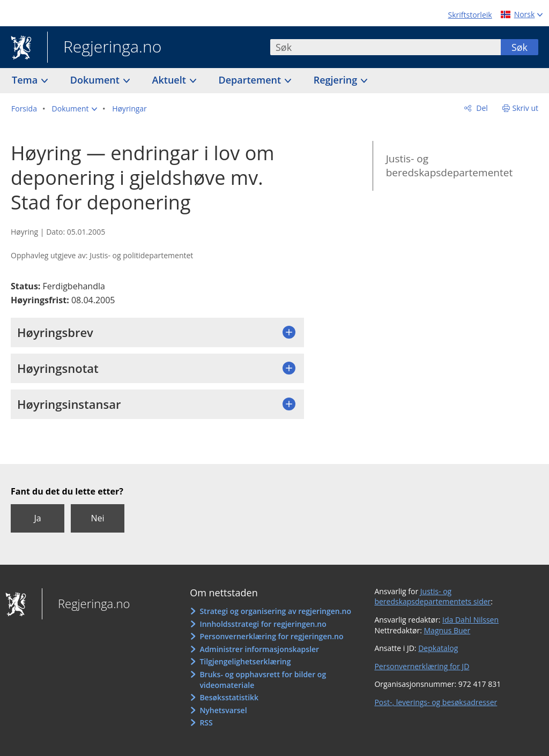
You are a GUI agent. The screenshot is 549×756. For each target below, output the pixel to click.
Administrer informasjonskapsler (259, 649)
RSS (206, 723)
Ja (37, 518)
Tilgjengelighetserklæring (245, 661)
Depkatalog (438, 648)
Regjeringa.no (104, 48)
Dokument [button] (96, 80)
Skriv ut (526, 108)
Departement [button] (251, 80)
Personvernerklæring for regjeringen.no (271, 636)
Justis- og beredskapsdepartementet (449, 166)
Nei (97, 518)
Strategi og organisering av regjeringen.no (275, 611)
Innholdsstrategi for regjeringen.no (263, 624)
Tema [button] (26, 80)
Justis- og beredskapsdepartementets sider (432, 597)
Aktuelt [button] (170, 80)
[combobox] (385, 47)
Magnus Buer (447, 630)
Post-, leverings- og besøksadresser (436, 702)
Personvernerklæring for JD (422, 666)
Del (481, 108)
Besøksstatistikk (229, 697)
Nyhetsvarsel (223, 710)
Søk (520, 47)
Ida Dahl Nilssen (470, 620)
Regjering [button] (337, 80)
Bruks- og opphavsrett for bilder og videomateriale (263, 680)
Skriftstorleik (470, 15)
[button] (75, 109)
